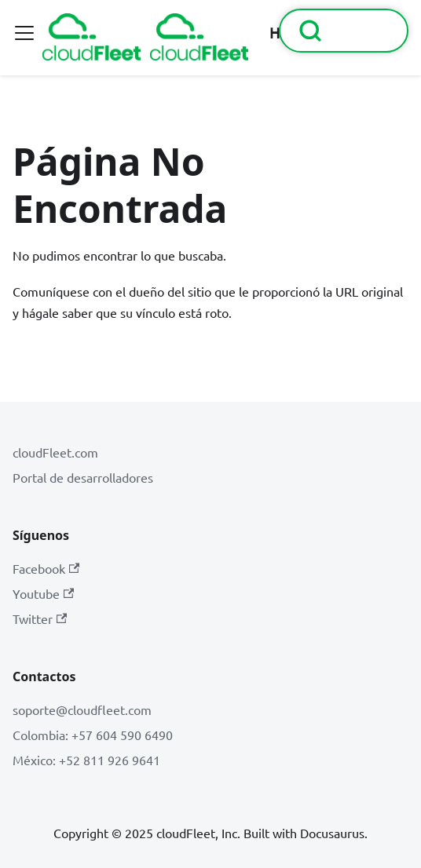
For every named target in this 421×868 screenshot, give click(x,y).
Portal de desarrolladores (83, 477)
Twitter (40, 618)
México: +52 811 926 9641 (86, 760)
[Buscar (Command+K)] (344, 31)
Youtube (43, 593)
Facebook (46, 568)
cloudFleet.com (55, 452)
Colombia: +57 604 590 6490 (93, 735)
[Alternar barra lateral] (24, 33)
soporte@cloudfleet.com (82, 709)
